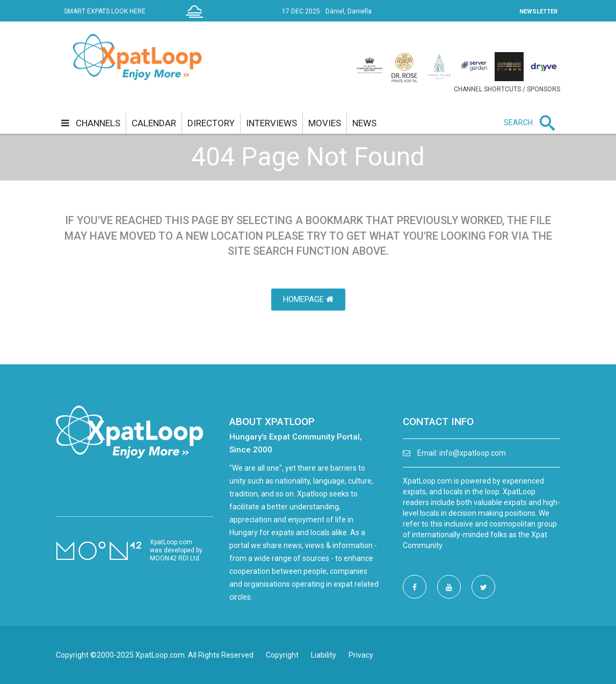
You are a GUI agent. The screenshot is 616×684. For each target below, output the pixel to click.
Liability (324, 655)
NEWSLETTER (538, 12)
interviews (271, 123)
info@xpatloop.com (473, 453)
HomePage (308, 299)
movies (325, 123)
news (364, 123)
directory (211, 123)
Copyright (282, 655)
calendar (154, 123)
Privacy (361, 655)
